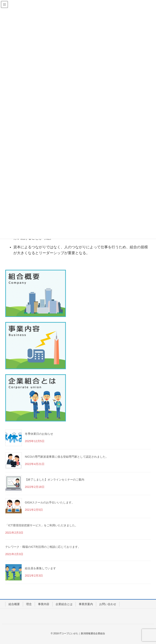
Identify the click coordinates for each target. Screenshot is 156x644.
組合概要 (14, 604)
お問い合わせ (108, 604)
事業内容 (44, 604)
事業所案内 (86, 604)
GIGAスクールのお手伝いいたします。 (50, 502)
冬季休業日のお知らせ (39, 434)
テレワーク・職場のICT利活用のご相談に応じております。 (43, 547)
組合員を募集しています (40, 568)
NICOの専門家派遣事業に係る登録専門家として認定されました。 (67, 457)
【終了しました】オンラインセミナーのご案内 (55, 480)
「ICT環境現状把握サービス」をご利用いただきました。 (42, 525)
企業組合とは (64, 604)
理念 (29, 604)
